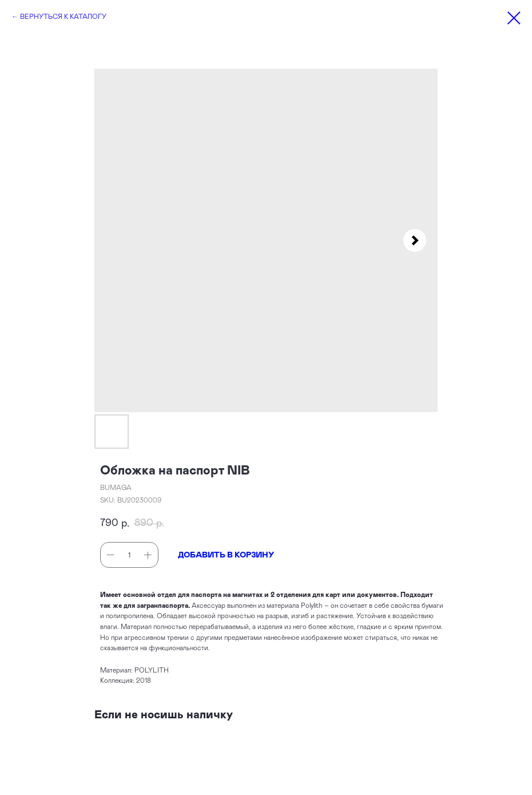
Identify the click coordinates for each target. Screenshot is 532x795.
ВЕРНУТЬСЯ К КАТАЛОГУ (63, 17)
